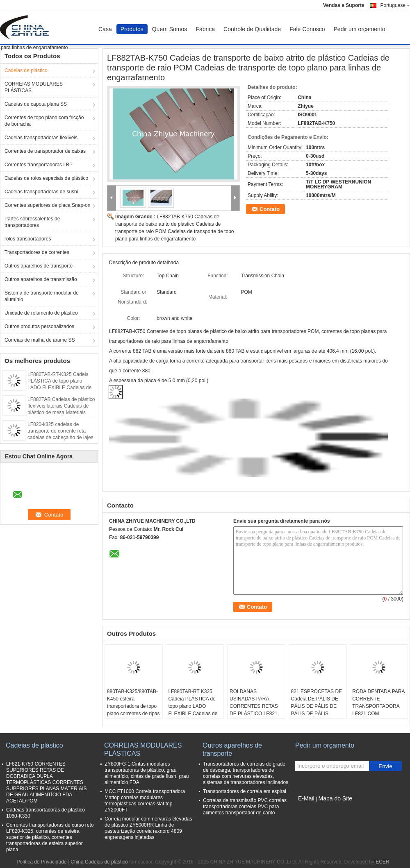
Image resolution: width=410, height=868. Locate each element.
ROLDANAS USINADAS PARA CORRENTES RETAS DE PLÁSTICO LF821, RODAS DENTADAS (254, 706)
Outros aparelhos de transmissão (41, 279)
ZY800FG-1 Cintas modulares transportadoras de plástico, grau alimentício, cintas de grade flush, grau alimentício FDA (147, 773)
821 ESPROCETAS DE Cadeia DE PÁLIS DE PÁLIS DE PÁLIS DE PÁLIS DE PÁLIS (317, 703)
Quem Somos (170, 29)
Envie (385, 766)
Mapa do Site (335, 798)
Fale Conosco (307, 29)
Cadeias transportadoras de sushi (41, 192)
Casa (105, 29)
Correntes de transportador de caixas (45, 151)
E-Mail (306, 798)
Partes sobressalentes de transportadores (32, 222)
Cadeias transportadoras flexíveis (41, 138)
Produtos (132, 29)
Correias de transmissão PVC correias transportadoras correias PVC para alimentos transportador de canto (245, 807)
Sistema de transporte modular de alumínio (42, 296)
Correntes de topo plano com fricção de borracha (44, 121)
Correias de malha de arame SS (40, 340)
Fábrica (205, 29)
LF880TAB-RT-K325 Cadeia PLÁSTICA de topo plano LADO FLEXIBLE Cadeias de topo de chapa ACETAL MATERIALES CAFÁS (59, 388)
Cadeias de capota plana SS (36, 104)
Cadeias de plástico (26, 70)
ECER (382, 862)
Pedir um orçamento (360, 29)
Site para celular (315, 809)
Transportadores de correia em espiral (245, 791)
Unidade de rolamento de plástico (41, 313)
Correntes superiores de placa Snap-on (47, 205)
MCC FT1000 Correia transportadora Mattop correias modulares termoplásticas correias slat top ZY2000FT (145, 801)
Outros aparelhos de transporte (39, 266)
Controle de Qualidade (252, 29)
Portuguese (395, 5)
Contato (270, 209)
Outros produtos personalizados (39, 326)
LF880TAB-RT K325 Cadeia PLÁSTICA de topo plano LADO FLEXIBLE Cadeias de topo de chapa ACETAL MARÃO (194, 710)
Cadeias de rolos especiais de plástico (46, 178)
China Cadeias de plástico (99, 862)
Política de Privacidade (41, 862)
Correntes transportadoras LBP (39, 165)
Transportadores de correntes (37, 252)
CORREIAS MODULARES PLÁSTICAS (34, 87)
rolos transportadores (28, 239)
